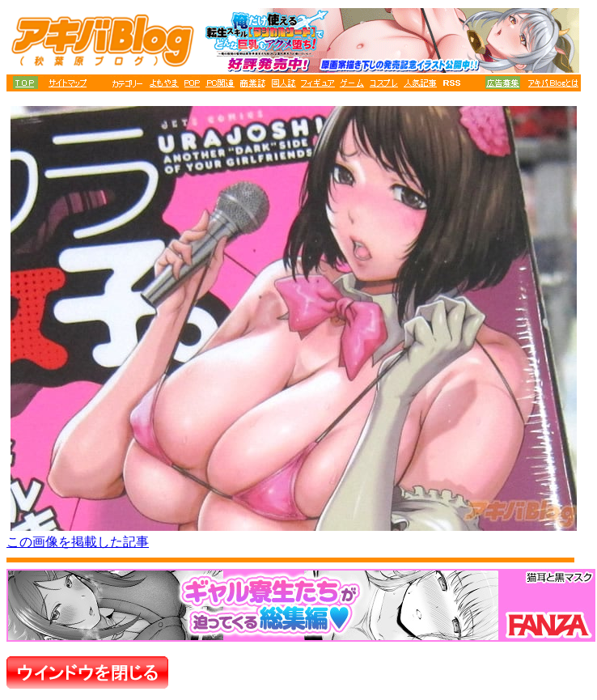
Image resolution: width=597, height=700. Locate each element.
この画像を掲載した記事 (78, 542)
